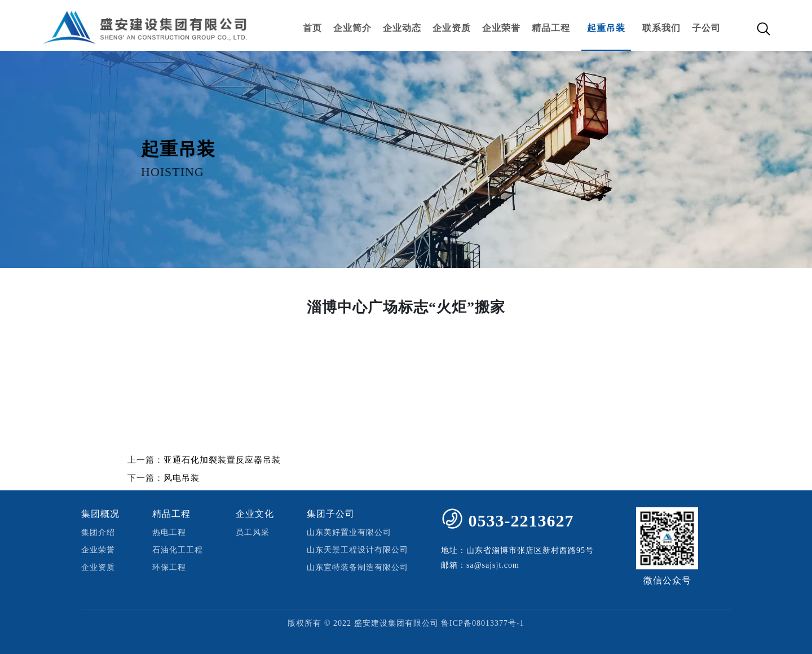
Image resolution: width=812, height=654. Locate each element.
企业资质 (452, 28)
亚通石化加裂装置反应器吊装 (222, 460)
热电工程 (169, 532)
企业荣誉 (501, 28)
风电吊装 (182, 478)
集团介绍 (98, 532)
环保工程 (169, 567)
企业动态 (402, 28)
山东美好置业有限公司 (349, 532)
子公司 (706, 28)
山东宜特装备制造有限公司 (358, 567)
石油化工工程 (178, 550)
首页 (312, 28)
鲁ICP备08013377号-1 (482, 623)
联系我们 (661, 28)
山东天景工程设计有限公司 (358, 550)
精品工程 (551, 28)
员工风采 (253, 532)
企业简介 (352, 28)
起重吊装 (606, 28)
